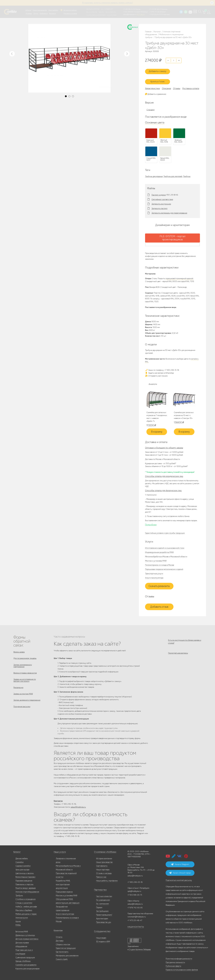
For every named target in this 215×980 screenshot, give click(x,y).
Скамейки (20, 861)
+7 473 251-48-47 (155, 9)
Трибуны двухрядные (154, 174)
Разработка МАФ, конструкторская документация (63, 883)
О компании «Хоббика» (104, 851)
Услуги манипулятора (154, 575)
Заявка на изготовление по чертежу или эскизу (25, 681)
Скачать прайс (62, 958)
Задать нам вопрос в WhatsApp (159, 370)
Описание (166, 86)
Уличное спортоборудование (27, 891)
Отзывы (177, 86)
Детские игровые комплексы (27, 938)
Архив (18, 920)
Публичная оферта (173, 965)
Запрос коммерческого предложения (23, 665)
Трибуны (187, 174)
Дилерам (29, 13)
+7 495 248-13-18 (129, 9)
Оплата (59, 936)
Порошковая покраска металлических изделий (164, 567)
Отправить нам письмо (156, 373)
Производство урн (104, 921)
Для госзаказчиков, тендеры (25, 657)
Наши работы (53, 10)
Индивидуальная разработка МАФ (159, 550)
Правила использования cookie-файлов (182, 969)
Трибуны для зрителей (173, 174)
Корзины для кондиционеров (27, 967)
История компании (104, 857)
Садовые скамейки (23, 865)
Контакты (52, 13)
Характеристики (152, 86)
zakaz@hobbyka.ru (130, 14)
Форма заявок (19, 650)
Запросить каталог (70, 10)
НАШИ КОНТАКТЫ (136, 926)
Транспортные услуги (154, 571)
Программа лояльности (175, 961)
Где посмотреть (62, 951)
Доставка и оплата (70, 13)
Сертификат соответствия (162, 197)
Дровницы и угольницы (25, 934)
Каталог (28, 10)
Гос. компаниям (92, 12)
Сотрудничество (101, 930)
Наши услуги (59, 851)
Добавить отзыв (159, 604)
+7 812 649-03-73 (129, 12)
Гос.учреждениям (103, 899)
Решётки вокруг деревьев (26, 887)
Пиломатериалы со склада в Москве (160, 563)
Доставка (60, 940)
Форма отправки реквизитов (25, 673)
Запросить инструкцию (161, 201)
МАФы (18, 924)
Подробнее (151, 522)
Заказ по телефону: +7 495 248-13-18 (162, 367)
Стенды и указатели (24, 902)
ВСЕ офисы (141, 14)
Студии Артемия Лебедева (140, 948)
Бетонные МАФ (22, 930)
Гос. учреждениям (107, 9)
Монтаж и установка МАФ (156, 558)
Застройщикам (111, 12)
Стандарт (151, 107)
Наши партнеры (103, 868)
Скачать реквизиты (159, 584)
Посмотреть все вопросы (178, 653)
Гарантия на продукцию (66, 947)
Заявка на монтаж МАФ (23, 695)
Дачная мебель (22, 857)
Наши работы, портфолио (107, 880)
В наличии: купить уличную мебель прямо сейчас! (107, 3)
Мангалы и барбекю (24, 909)
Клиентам (58, 929)
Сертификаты (102, 865)
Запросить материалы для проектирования (169, 210)
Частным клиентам (93, 9)
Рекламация (18, 688)
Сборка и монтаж (63, 943)
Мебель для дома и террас (26, 913)
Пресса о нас (101, 876)
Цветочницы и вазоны (25, 872)
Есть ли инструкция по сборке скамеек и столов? (185, 639)
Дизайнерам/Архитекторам (96, 15)
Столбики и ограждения (26, 898)
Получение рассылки (22, 709)
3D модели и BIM (103, 940)
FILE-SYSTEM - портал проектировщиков (172, 235)
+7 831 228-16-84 (155, 14)
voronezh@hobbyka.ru (137, 916)
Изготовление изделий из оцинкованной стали (165, 546)
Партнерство (99, 889)
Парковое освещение (24, 880)
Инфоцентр (44, 13)
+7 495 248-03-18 (135, 881)
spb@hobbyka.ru (134, 890)
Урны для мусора (22, 868)
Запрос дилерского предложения (27, 702)
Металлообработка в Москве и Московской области (166, 554)
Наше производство (40, 10)
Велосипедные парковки (25, 876)
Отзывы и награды (104, 872)
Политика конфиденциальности (179, 958)
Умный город (112, 15)
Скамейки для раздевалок (26, 964)
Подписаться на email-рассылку (179, 879)
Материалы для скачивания (67, 954)
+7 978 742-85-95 (155, 12)
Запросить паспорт (160, 206)
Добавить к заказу (159, 70)
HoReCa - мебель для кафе (26, 905)
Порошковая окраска (64, 891)
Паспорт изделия (159, 192)
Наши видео (101, 937)
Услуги (36, 13)
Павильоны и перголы (24, 883)
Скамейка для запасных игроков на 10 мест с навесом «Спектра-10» (184, 413)
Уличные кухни (22, 917)
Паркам (101, 12)
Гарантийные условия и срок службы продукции (165, 531)
